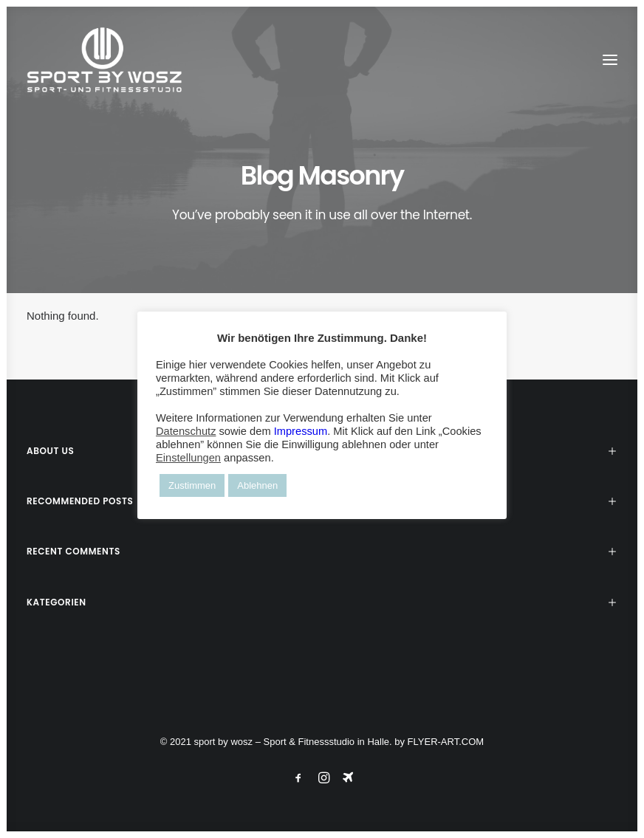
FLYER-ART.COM (446, 742)
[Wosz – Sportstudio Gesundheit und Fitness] (112, 60)
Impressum (301, 431)
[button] (610, 60)
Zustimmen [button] (192, 485)
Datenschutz (186, 431)
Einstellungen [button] (188, 458)
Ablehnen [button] (257, 485)
